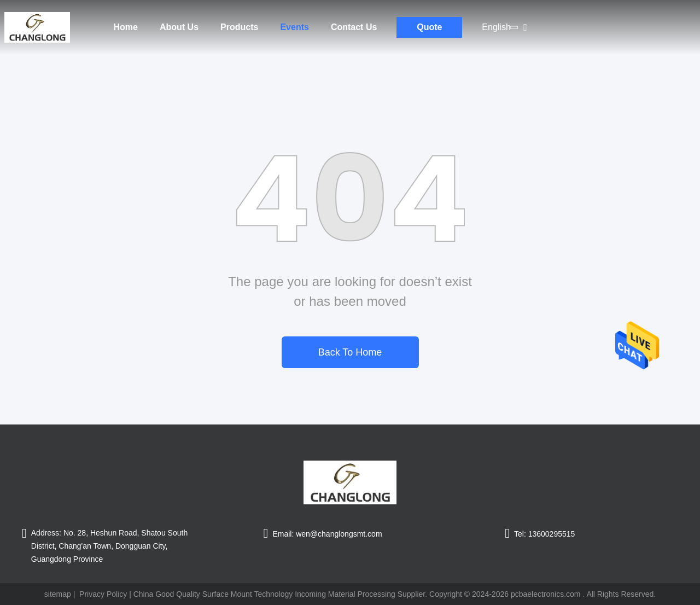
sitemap (58, 594)
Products (239, 27)
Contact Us (354, 27)
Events (294, 27)
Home (126, 27)
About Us (179, 27)
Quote (429, 27)
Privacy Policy (103, 594)
